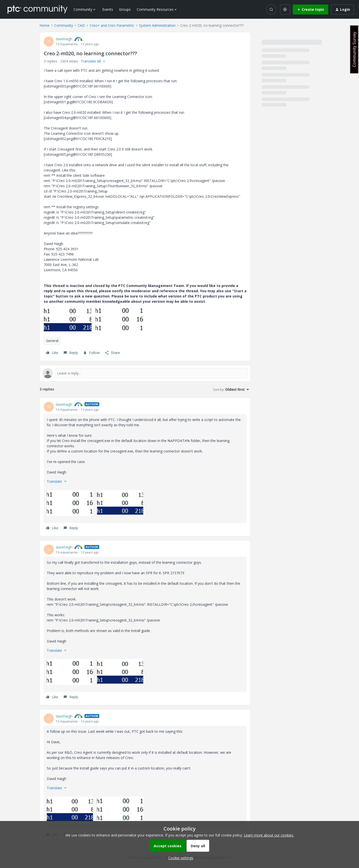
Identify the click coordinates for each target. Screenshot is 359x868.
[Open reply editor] (145, 373)
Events (108, 9)
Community (64, 25)
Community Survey (354, 49)
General (52, 341)
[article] (145, 467)
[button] (310, 9)
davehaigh (64, 39)
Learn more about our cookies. (269, 835)
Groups (125, 9)
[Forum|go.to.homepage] (37, 9)
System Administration (157, 25)
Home (44, 25)
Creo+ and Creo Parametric (112, 25)
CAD (81, 25)
